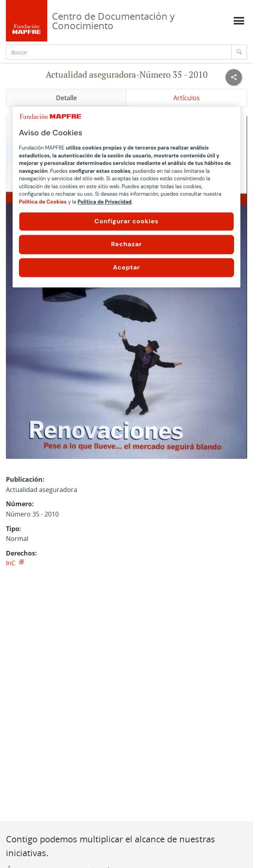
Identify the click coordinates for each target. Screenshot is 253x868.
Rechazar (126, 244)
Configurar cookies (127, 221)
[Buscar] (119, 52)
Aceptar (127, 267)
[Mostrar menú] (239, 21)
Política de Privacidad (105, 202)
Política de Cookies (43, 202)
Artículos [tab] (187, 98)
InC (11, 563)
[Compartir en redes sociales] (234, 77)
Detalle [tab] (66, 98)
